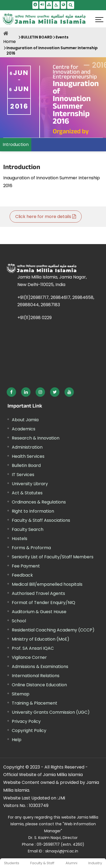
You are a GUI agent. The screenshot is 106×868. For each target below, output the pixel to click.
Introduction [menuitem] (16, 144)
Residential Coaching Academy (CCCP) (53, 630)
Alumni (71, 863)
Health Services (28, 456)
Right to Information (33, 511)
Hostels (20, 539)
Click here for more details (46, 217)
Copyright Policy (29, 731)
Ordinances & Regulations (39, 502)
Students (12, 863)
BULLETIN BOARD (37, 37)
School (19, 621)
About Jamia (25, 420)
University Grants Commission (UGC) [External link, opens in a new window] (51, 712)
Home (10, 42)
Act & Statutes (27, 493)
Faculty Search (28, 529)
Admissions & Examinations (40, 667)
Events (62, 37)
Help (17, 740)
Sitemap (21, 694)
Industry (95, 863)
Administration (27, 447)
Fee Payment (26, 566)
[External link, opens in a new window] (11, 392)
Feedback (22, 575)
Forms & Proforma (31, 548)
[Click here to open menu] (99, 20)
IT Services (23, 475)
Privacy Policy (26, 721)
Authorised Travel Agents (38, 593)
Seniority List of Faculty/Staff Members (53, 557)
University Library (30, 484)
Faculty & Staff (42, 863)
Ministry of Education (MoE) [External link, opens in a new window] (41, 639)
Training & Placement (35, 703)
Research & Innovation (36, 438)
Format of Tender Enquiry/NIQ (43, 603)
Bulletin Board (26, 465)
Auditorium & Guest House (39, 612)
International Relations (36, 676)
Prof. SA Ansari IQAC (33, 648)
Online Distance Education (39, 685)
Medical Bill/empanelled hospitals (47, 584)
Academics (24, 429)
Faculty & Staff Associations (41, 520)
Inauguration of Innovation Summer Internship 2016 (52, 51)
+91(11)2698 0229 (35, 318)
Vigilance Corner (29, 657)
